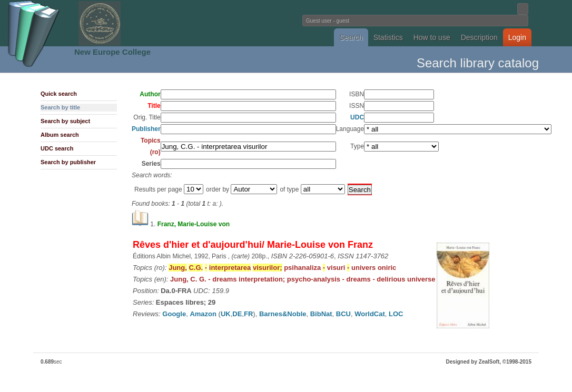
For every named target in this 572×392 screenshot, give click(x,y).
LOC (396, 314)
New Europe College (112, 52)
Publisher (146, 129)
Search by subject (65, 121)
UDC (357, 117)
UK (226, 314)
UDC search (57, 148)
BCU (343, 314)
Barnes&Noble (283, 314)
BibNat (321, 314)
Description (479, 37)
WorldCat (370, 314)
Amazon (203, 314)
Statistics (388, 37)
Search (351, 37)
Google (174, 314)
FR (248, 314)
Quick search (59, 94)
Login (517, 37)
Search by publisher (68, 162)
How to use (432, 37)
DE (237, 314)
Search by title (60, 107)
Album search (60, 135)
